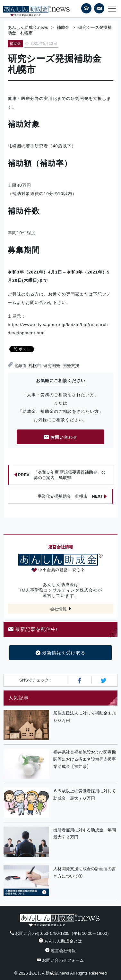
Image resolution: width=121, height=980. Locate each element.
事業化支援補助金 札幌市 (72, 497)
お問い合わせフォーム (60, 960)
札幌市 (35, 366)
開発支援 (71, 366)
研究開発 (52, 366)
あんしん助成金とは (60, 941)
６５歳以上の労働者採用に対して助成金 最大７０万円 (85, 795)
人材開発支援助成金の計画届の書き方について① (85, 872)
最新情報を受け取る (60, 653)
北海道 (20, 366)
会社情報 (58, 609)
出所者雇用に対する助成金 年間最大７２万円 (85, 834)
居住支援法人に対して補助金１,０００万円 (85, 717)
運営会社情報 (60, 951)
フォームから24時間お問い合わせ (99, 10)
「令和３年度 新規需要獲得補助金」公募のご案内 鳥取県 (60, 475)
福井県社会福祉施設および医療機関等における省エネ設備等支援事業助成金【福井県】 (85, 759)
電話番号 (86, 8)
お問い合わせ (61, 438)
